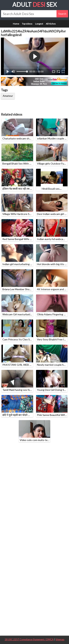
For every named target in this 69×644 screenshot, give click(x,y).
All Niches (51, 24)
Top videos (27, 24)
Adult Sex (35, 4)
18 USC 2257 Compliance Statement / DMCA (29, 639)
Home (16, 24)
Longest (39, 24)
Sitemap (60, 639)
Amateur (8, 96)
